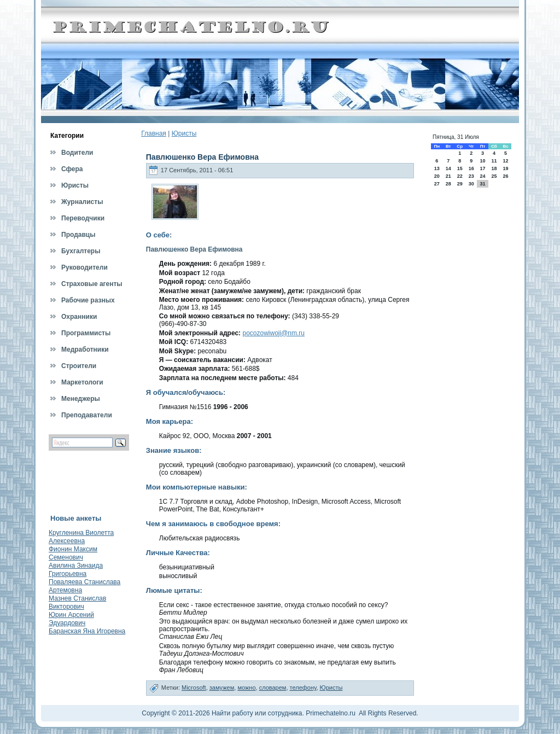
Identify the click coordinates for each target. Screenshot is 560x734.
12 (506, 161)
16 (471, 168)
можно (246, 688)
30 (471, 184)
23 (471, 176)
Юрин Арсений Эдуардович (71, 619)
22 (460, 176)
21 (448, 176)
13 (437, 168)
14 (448, 168)
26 (506, 176)
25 (494, 176)
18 (494, 168)
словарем (273, 688)
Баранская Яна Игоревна (87, 631)
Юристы (184, 133)
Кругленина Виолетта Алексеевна (81, 537)
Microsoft (194, 688)
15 (460, 168)
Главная (154, 133)
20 (437, 176)
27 (437, 184)
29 (460, 184)
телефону (303, 688)
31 (482, 184)
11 (494, 161)
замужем (222, 688)
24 (482, 176)
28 (448, 184)
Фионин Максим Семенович (73, 553)
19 (506, 168)
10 (482, 161)
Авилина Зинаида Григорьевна (76, 570)
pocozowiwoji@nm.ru (273, 333)
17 (482, 168)
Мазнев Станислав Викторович (77, 602)
